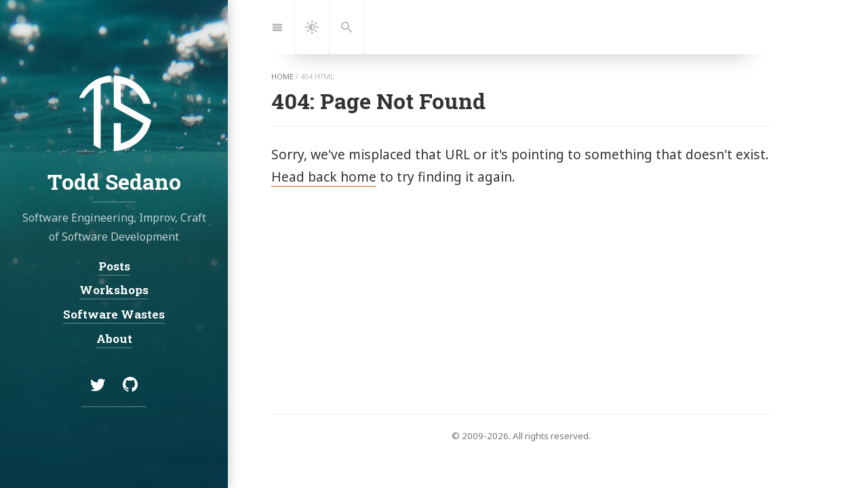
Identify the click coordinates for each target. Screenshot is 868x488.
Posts (114, 266)
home (282, 77)
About (114, 338)
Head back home (324, 177)
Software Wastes (114, 314)
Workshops (114, 290)
